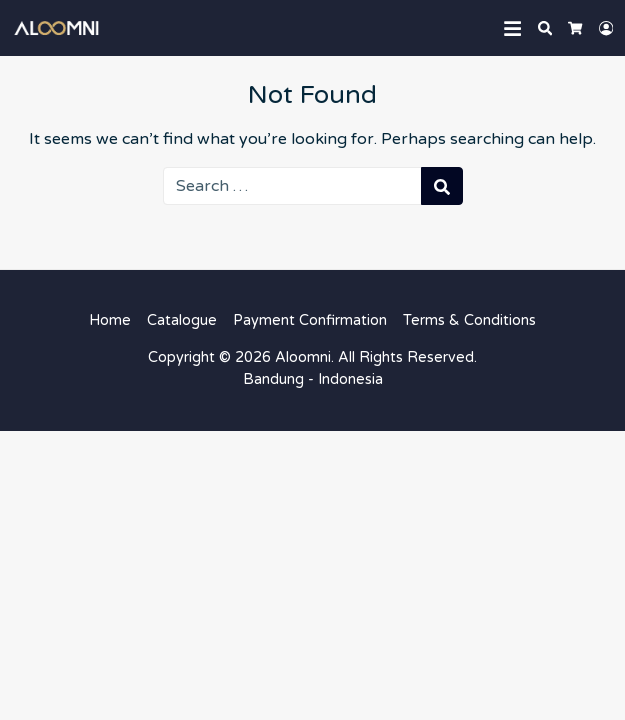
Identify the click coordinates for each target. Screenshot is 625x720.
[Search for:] (292, 186)
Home (110, 320)
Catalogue (182, 320)
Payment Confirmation (310, 320)
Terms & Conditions (469, 320)
